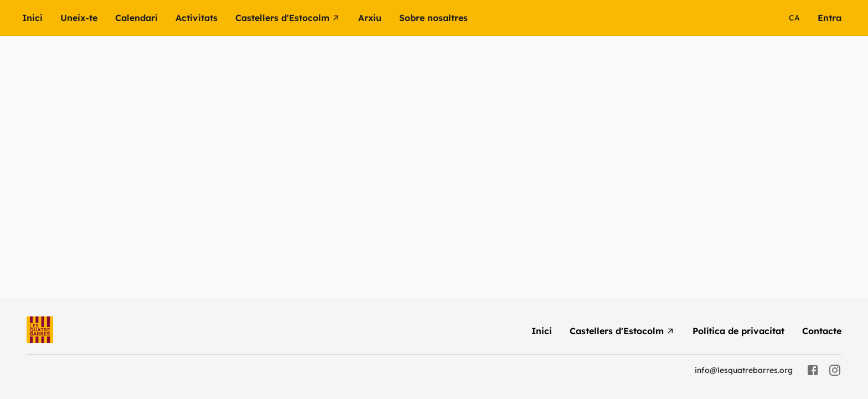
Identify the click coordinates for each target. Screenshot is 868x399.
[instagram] (835, 370)
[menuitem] (41, 18)
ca (794, 18)
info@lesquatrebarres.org (744, 370)
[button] (205, 18)
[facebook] (813, 370)
